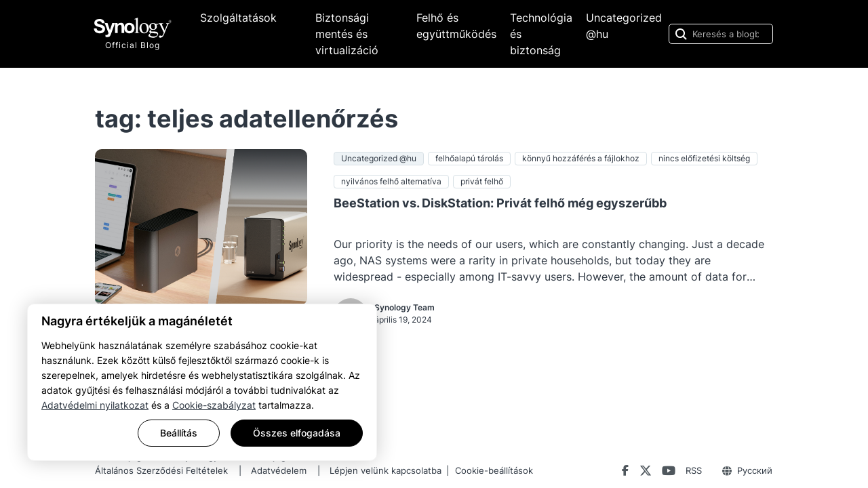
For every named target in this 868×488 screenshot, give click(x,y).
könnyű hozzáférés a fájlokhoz (581, 158)
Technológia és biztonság (541, 34)
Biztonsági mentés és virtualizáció (347, 34)
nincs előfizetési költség (704, 158)
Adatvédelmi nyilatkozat (95, 405)
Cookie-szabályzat (214, 405)
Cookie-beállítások (494, 470)
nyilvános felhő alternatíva (391, 181)
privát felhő (482, 181)
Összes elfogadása (297, 433)
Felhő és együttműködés (456, 26)
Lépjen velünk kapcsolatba (386, 470)
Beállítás (179, 433)
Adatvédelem (279, 470)
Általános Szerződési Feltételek (161, 470)
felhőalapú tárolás (469, 158)
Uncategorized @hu (624, 26)
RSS (694, 470)
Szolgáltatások (238, 18)
